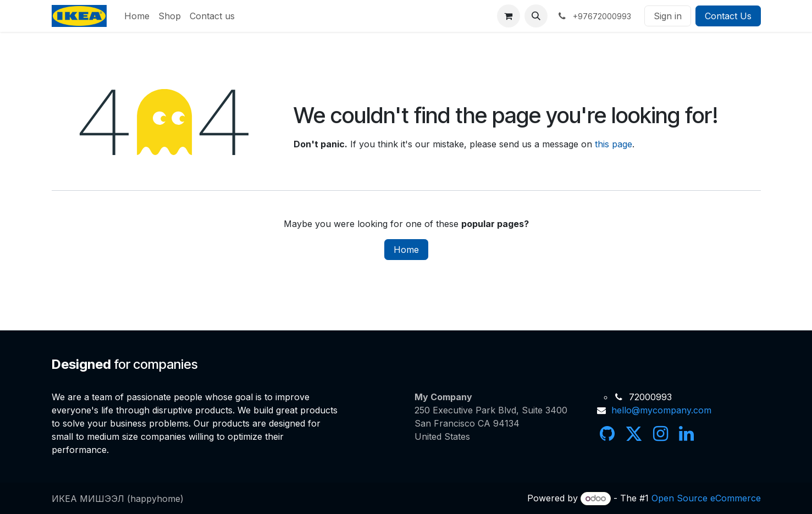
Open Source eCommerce (706, 498)
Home (406, 250)
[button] (536, 16)
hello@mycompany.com (661, 410)
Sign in (668, 16)
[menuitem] (137, 16)
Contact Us (728, 16)
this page (614, 144)
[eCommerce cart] (509, 16)
